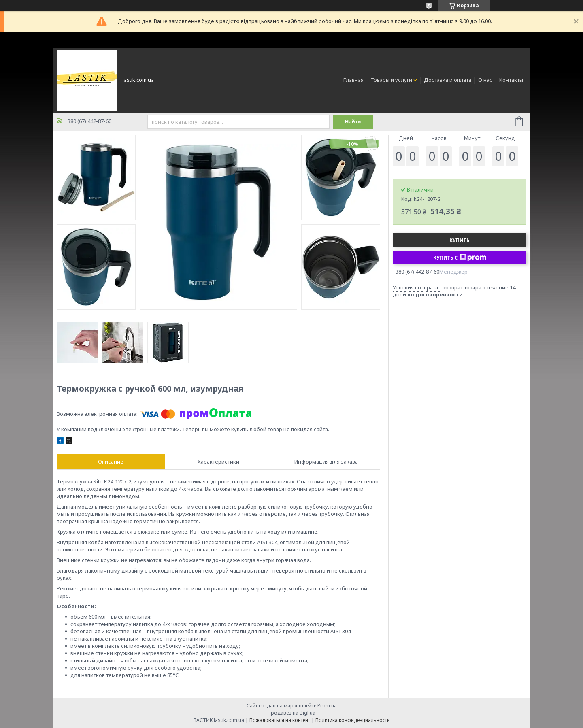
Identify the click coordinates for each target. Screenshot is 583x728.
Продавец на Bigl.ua (291, 713)
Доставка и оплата (448, 80)
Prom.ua (327, 706)
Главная (353, 80)
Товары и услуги (391, 80)
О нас (485, 80)
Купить (460, 240)
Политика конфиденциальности (353, 720)
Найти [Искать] (353, 122)
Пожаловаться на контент (280, 720)
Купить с (460, 258)
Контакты (511, 80)
